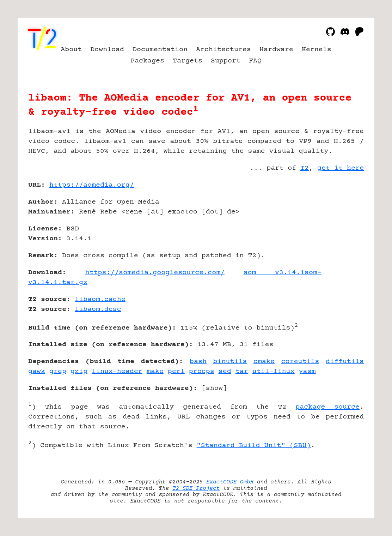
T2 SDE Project (196, 488)
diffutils (345, 362)
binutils (230, 362)
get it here (341, 168)
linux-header (117, 371)
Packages (147, 61)
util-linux (274, 371)
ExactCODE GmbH (230, 482)
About (71, 50)
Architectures (223, 50)
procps (202, 371)
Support (226, 61)
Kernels (317, 50)
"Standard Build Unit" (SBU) (254, 445)
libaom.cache (100, 299)
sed (225, 371)
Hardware (276, 50)
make (155, 371)
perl (176, 371)
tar (242, 371)
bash (198, 362)
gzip (79, 371)
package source (327, 407)
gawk (37, 371)
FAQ (255, 61)
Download (107, 50)
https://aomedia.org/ (92, 185)
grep (58, 371)
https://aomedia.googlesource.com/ (155, 273)
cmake (264, 362)
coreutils (300, 362)
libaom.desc (98, 309)
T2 (305, 168)
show (214, 388)
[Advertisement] (343, 226)
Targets (188, 61)
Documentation (160, 50)
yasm (307, 371)
